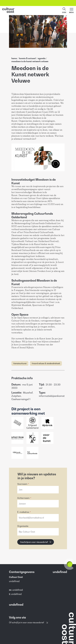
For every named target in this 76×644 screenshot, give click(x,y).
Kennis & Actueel (28, 58)
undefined (18, 590)
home (14, 58)
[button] (64, 11)
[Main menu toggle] (71, 11)
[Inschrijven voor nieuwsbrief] (36, 542)
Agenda (42, 58)
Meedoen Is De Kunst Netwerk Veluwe (30, 61)
